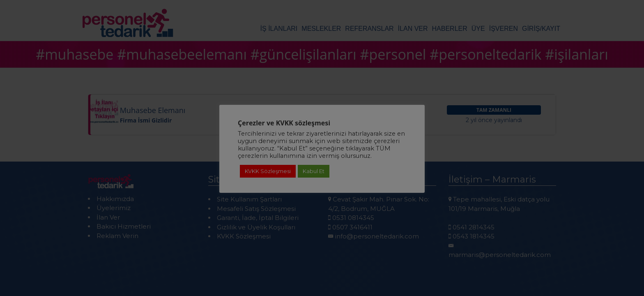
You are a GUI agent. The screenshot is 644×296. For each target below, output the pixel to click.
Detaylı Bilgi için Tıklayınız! (322, 250)
